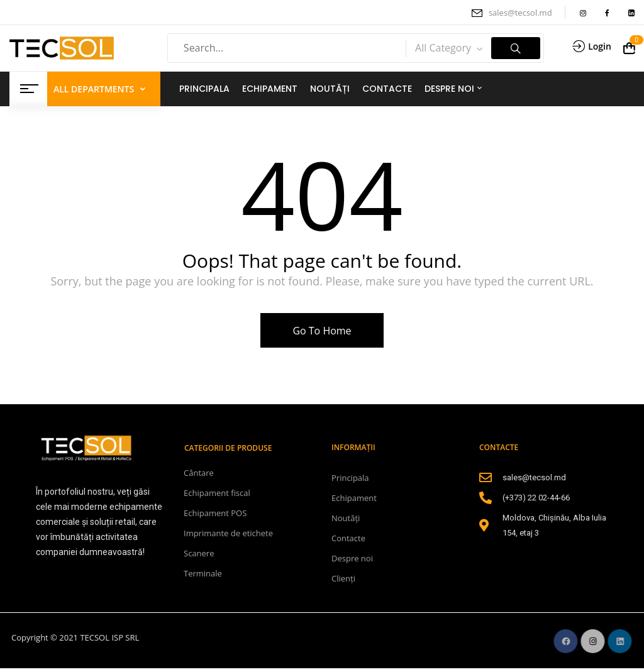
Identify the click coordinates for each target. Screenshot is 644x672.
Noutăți (346, 518)
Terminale (203, 573)
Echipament (354, 498)
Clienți (343, 578)
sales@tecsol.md (520, 13)
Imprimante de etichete (228, 533)
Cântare (199, 473)
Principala (350, 478)
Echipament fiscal (217, 493)
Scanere (199, 553)
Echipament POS (215, 513)
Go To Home (322, 331)
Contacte (348, 538)
